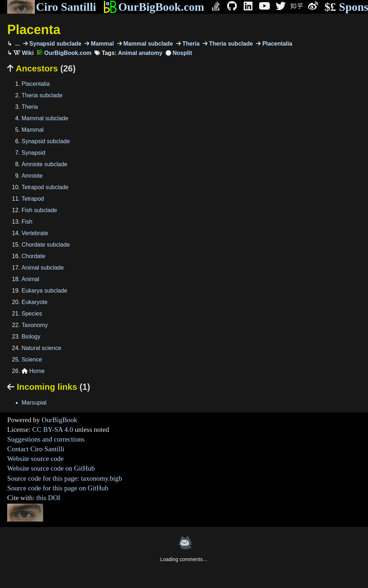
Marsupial (34, 403)
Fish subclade (39, 210)
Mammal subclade (147, 44)
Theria (190, 44)
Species (32, 314)
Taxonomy (35, 325)
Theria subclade (230, 44)
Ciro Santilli (52, 7)
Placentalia (276, 44)
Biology (31, 337)
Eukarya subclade (44, 291)
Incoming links (49, 387)
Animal (30, 279)
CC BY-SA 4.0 (53, 430)
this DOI (48, 498)
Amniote (32, 176)
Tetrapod (33, 199)
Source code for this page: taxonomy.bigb (65, 478)
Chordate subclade (46, 245)
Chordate (33, 256)
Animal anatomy (140, 53)
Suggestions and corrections (46, 439)
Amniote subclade (44, 164)
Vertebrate (35, 233)
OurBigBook (59, 420)
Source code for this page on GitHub (58, 488)
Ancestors (41, 68)
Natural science (41, 348)
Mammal (101, 44)
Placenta (34, 30)
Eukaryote (34, 302)
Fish (27, 222)
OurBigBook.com (154, 7)
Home (33, 371)
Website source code (35, 459)
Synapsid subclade (54, 44)
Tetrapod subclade (45, 187)
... (17, 44)
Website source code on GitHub (51, 468)
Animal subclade (43, 268)
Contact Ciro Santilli (36, 449)
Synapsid (33, 153)
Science (32, 360)
